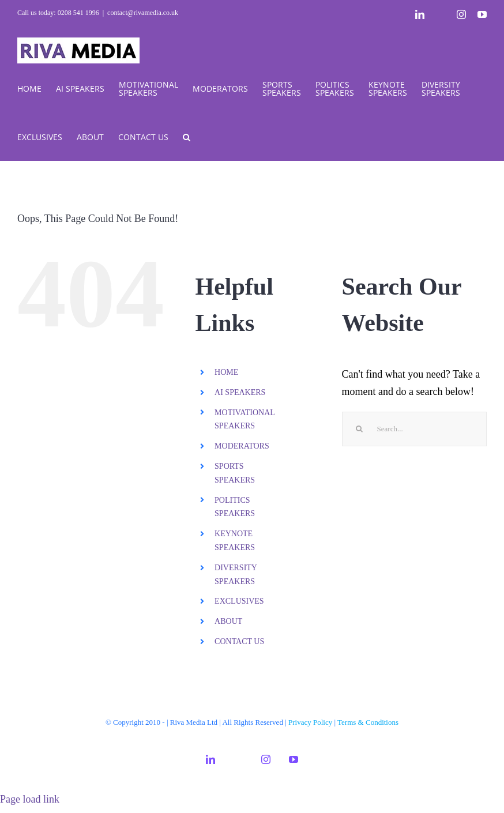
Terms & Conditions (368, 722)
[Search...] (414, 429)
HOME (226, 372)
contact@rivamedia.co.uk (143, 13)
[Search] (359, 429)
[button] (187, 136)
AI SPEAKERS (240, 392)
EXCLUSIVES (239, 601)
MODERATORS (242, 446)
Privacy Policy (310, 722)
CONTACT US (239, 641)
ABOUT (228, 621)
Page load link (30, 799)
